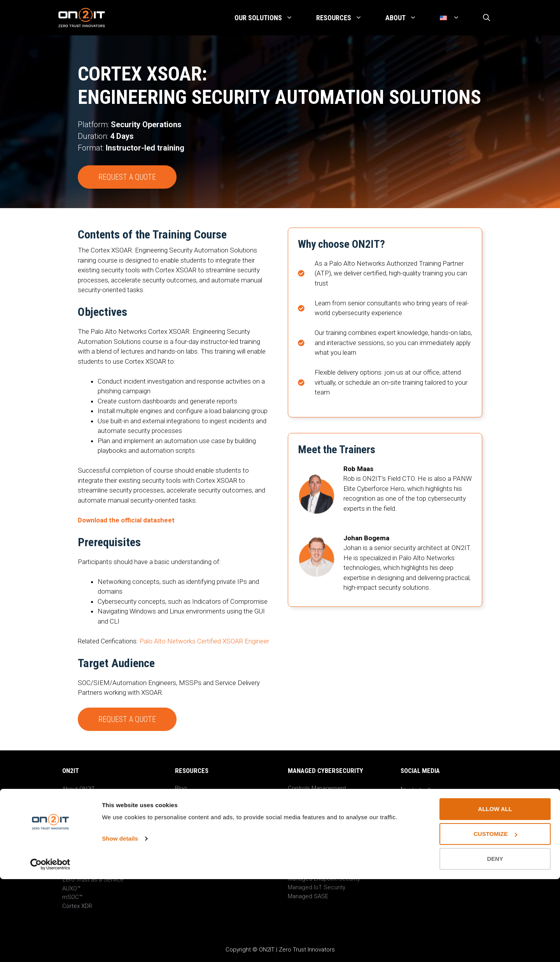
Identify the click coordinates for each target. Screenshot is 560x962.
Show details (120, 921)
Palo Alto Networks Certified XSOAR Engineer (204, 641)
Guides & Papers (197, 823)
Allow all (495, 892)
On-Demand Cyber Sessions (212, 806)
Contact (73, 815)
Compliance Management (322, 832)
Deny (495, 942)
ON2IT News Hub (84, 798)
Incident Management (316, 814)
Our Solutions (269, 18)
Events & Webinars (199, 797)
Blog (181, 788)
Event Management (313, 806)
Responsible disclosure (93, 833)
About (407, 18)
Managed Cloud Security (320, 870)
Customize (495, 917)
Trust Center (79, 841)
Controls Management (317, 788)
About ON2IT (79, 789)
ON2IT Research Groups (206, 814)
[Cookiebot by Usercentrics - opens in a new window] (50, 947)
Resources (345, 18)
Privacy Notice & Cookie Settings (106, 824)
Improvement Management (323, 823)
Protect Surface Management (327, 797)
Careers (73, 806)
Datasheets (190, 832)
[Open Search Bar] (486, 18)
